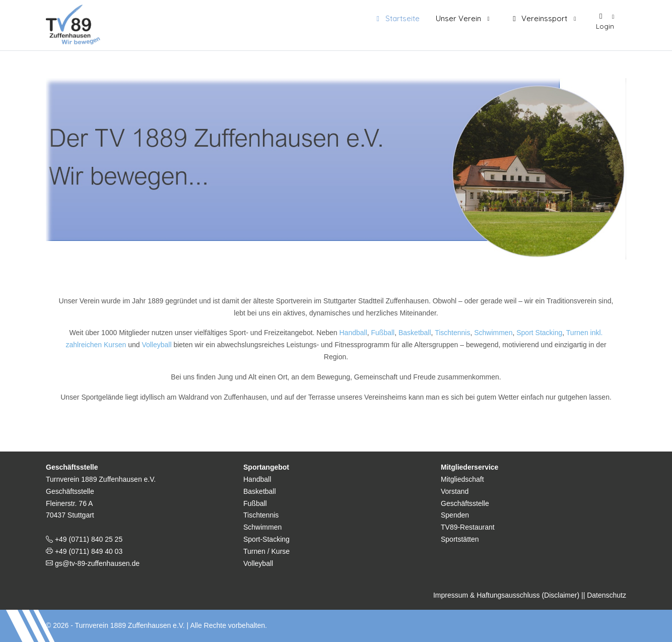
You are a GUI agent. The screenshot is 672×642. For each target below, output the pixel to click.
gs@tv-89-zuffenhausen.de (96, 563)
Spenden (455, 515)
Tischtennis (452, 333)
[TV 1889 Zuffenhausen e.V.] (76, 23)
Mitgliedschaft (462, 479)
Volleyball (157, 345)
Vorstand (455, 491)
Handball (353, 333)
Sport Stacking (539, 333)
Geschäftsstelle (465, 503)
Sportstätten (460, 539)
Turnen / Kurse (266, 551)
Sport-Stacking (266, 539)
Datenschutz (607, 595)
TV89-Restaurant (468, 527)
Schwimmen (493, 333)
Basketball (415, 333)
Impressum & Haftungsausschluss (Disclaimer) (506, 595)
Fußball (383, 333)
